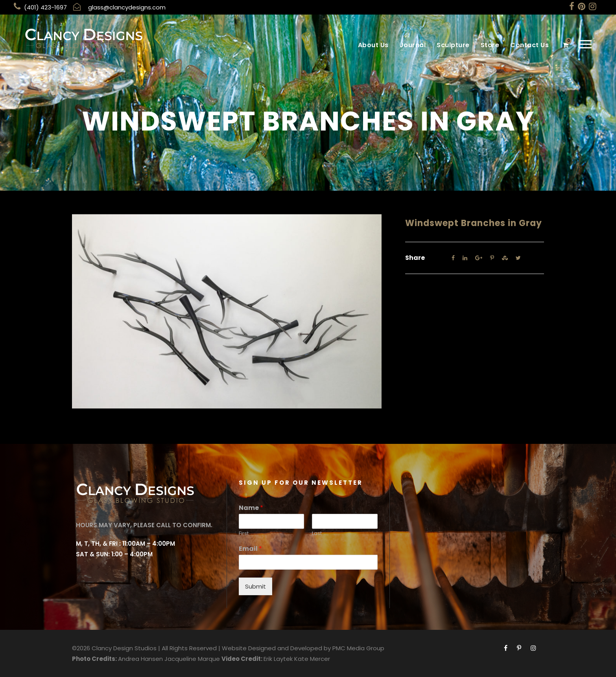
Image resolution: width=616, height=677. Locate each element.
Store (490, 45)
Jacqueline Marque (192, 659)
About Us (373, 45)
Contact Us (529, 45)
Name (251, 508)
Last (317, 534)
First (244, 534)
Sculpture (453, 45)
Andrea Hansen (140, 659)
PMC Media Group (358, 648)
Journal (413, 45)
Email (250, 549)
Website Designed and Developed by (276, 648)
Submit (255, 586)
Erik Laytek (278, 659)
